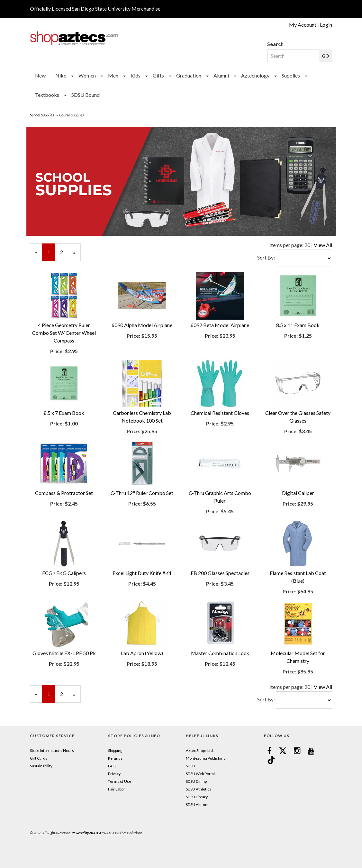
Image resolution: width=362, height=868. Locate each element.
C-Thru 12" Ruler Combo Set (142, 493)
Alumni (221, 75)
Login (326, 25)
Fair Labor (117, 789)
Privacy (114, 774)
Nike (61, 75)
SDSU (190, 766)
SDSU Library (197, 797)
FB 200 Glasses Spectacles (220, 573)
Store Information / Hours (52, 750)
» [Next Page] (77, 255)
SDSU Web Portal (200, 774)
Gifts (158, 75)
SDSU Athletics (199, 789)
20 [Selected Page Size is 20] (307, 245)
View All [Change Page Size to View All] (323, 245)
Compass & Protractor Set (64, 493)
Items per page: (287, 245)
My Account (303, 25)
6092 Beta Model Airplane (220, 325)
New (40, 75)
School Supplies (42, 115)
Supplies (291, 75)
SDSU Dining (196, 781)
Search (275, 44)
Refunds (115, 758)
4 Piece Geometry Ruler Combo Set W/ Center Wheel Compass (64, 333)
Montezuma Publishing (206, 758)
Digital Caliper (298, 493)
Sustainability (41, 766)
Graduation (189, 75)
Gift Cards (39, 758)
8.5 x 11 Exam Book (298, 325)
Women (87, 75)
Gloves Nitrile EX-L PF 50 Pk (64, 653)
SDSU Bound (86, 95)
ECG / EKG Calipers (64, 573)
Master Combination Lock (220, 653)
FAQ (112, 766)
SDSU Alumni (197, 804)
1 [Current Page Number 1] (51, 255)
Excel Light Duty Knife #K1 (142, 573)
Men (113, 75)
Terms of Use (120, 781)
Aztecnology (255, 75)
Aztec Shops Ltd (199, 750)
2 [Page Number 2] (64, 252)
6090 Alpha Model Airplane (142, 325)
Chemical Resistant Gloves (220, 413)
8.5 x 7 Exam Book (64, 413)
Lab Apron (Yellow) (142, 653)
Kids (136, 75)
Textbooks (47, 95)
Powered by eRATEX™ (88, 833)
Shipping (115, 750)
